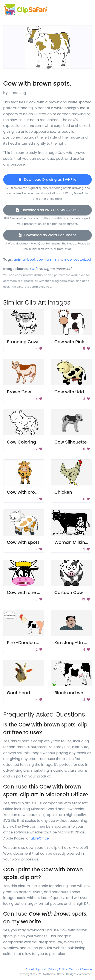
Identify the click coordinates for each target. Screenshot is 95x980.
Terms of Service (80, 969)
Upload (41, 969)
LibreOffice (40, 838)
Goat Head (18, 693)
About (30, 969)
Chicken (63, 492)
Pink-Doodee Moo (26, 643)
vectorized (82, 259)
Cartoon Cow (69, 592)
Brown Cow (19, 392)
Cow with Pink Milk (74, 342)
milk (59, 259)
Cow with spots (23, 542)
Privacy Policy (58, 969)
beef (31, 259)
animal (20, 259)
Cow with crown (24, 492)
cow (40, 259)
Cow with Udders (73, 392)
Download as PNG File (47, 210)
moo (68, 259)
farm (50, 259)
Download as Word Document (47, 235)
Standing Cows (23, 342)
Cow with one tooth (28, 592)
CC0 (34, 269)
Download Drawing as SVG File (47, 180)
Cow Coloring (21, 442)
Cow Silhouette (71, 442)
